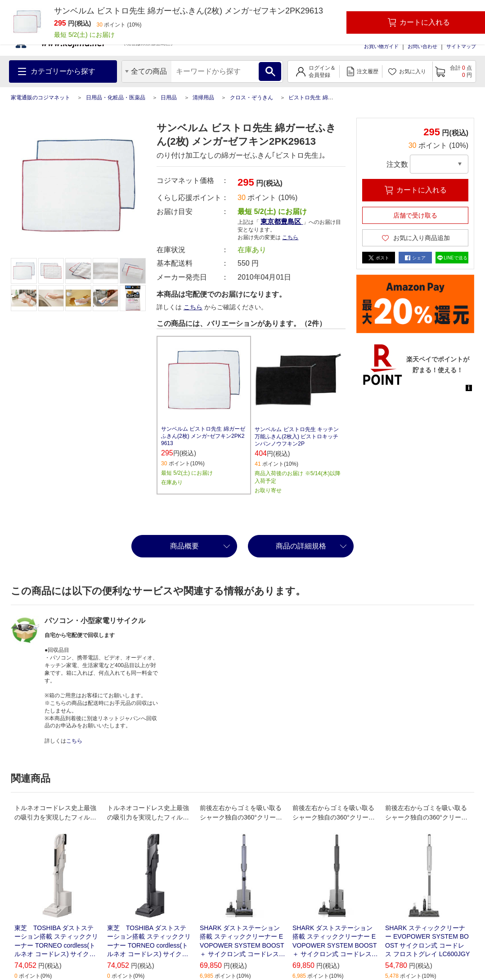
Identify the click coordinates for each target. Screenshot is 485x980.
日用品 (169, 98)
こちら (290, 237)
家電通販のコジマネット (40, 98)
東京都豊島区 (282, 221)
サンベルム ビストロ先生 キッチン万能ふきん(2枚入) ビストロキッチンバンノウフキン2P (297, 437)
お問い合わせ (422, 46)
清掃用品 (203, 98)
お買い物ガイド (381, 46)
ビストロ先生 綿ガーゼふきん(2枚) (330, 98)
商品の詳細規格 (301, 546)
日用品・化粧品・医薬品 (116, 98)
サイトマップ (461, 46)
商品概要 (184, 546)
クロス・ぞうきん (251, 98)
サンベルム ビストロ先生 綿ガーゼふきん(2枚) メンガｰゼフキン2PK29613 (203, 436)
